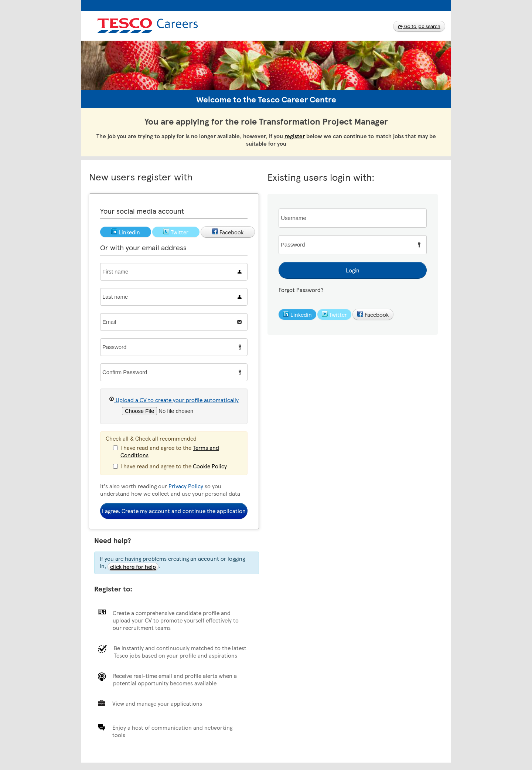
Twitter (334, 315)
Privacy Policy (186, 486)
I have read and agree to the (166, 451)
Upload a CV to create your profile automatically (174, 400)
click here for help (133, 567)
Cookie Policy (210, 466)
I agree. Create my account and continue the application (174, 511)
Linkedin (297, 315)
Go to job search (419, 26)
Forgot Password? (301, 290)
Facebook (373, 315)
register (295, 136)
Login (353, 270)
